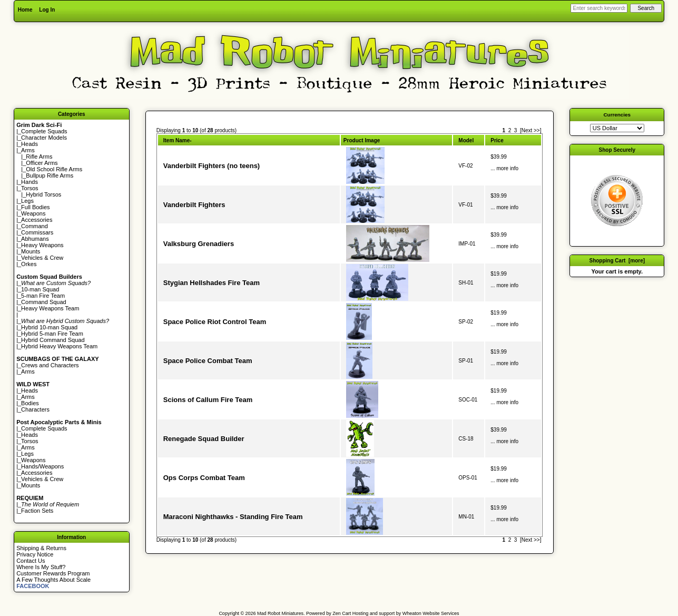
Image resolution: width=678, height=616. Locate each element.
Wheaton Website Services (431, 613)
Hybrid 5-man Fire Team (52, 334)
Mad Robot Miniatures (280, 613)
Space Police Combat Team (208, 361)
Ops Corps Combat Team (204, 478)
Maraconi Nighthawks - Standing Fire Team (233, 517)
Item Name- (178, 140)
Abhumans (35, 239)
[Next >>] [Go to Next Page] (531, 130)
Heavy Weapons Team (50, 308)
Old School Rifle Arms (54, 169)
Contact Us (31, 561)
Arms (28, 371)
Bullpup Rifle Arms (50, 175)
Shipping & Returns (41, 548)
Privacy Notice (35, 554)
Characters (35, 409)
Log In (47, 10)
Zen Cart (342, 613)
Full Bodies (35, 207)
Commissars (37, 232)
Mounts (31, 251)
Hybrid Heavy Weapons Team (59, 346)
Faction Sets (37, 511)
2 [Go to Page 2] (510, 130)
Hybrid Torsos (43, 194)
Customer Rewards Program (53, 573)
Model (466, 140)
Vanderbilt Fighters (194, 205)
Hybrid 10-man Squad (49, 327)
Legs (27, 201)
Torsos (30, 188)
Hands (30, 182)
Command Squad (44, 302)
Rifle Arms (39, 157)
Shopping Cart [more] (617, 261)
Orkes (29, 264)
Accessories (37, 220)
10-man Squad (40, 289)
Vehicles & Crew (42, 258)
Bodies (30, 403)
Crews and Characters (50, 365)
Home (25, 10)
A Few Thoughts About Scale (53, 580)
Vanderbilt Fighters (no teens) (212, 166)
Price (497, 140)
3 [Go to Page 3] (516, 130)
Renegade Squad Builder (204, 439)
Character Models (44, 138)
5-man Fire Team (43, 296)
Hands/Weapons (42, 466)
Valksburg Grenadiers (199, 244)
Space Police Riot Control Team (215, 322)
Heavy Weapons (42, 245)
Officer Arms (42, 163)
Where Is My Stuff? (41, 567)
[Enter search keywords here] (599, 8)
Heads (30, 144)
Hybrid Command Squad (53, 340)
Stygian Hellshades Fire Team (212, 283)
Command (35, 226)
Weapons (33, 213)
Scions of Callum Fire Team (208, 400)
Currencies (617, 115)
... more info (504, 168)
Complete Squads (44, 131)
